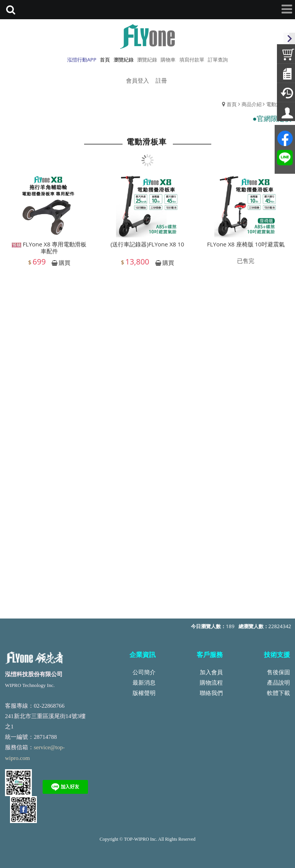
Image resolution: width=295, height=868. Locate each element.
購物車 (168, 60)
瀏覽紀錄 (147, 60)
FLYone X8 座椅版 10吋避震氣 (246, 248)
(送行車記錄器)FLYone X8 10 (147, 248)
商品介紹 (252, 104)
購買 (65, 267)
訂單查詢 (218, 60)
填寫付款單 (192, 60)
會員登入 (138, 80)
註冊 (161, 80)
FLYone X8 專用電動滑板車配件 (49, 252)
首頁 (232, 104)
